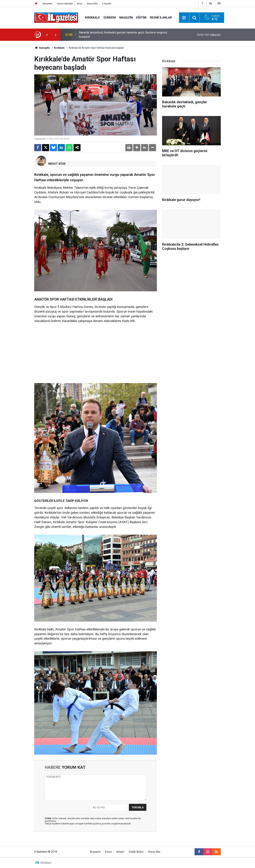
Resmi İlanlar (161, 17)
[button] (137, 148)
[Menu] (184, 18)
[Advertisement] (18, 93)
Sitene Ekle (92, 4)
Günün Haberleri (65, 4)
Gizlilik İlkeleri (136, 852)
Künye (108, 852)
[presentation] (47, 35)
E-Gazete (107, 4)
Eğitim (141, 17)
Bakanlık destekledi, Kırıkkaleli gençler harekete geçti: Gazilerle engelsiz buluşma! (123, 35)
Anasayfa (42, 48)
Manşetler (47, 4)
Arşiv (80, 4)
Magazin (126, 17)
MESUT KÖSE (57, 164)
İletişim (120, 852)
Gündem (110, 17)
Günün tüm (209, 35)
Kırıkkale (92, 17)
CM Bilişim (46, 863)
